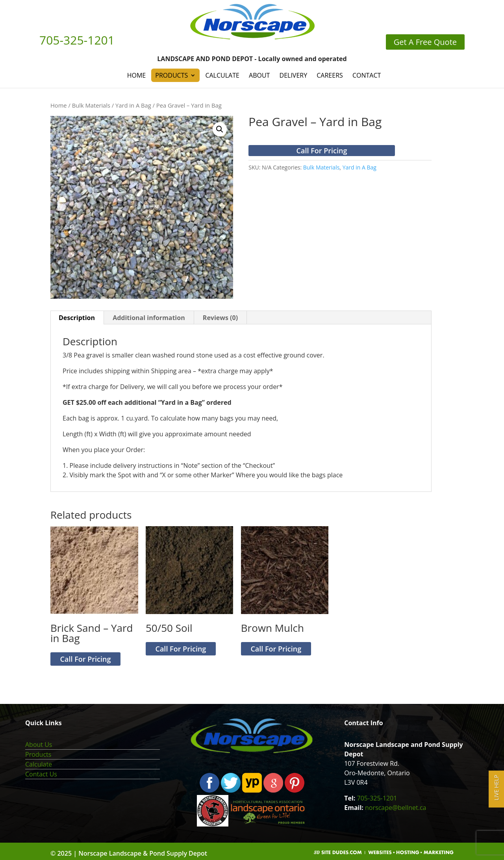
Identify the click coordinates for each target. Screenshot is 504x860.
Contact (367, 75)
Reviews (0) (220, 318)
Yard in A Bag (133, 105)
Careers (330, 75)
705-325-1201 (377, 798)
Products (171, 75)
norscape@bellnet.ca (396, 808)
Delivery (294, 75)
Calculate (222, 75)
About (259, 75)
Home (137, 75)
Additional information (149, 318)
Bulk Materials (91, 105)
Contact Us (41, 774)
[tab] (77, 318)
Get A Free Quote (425, 42)
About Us (39, 745)
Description (77, 318)
